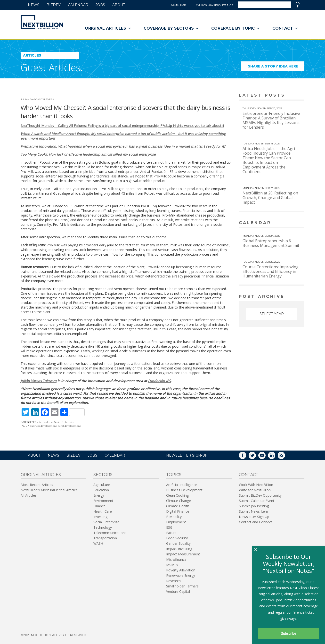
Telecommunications (110, 533)
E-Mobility (174, 517)
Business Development (184, 490)
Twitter (256, 457)
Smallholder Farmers (182, 586)
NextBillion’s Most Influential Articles (49, 490)
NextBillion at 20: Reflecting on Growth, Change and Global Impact (270, 198)
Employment (176, 522)
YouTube (265, 457)
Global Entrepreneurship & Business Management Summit (271, 243)
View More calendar (288, 223)
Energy (99, 495)
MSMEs (172, 565)
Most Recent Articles (37, 485)
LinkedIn (275, 457)
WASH (98, 543)
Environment (103, 501)
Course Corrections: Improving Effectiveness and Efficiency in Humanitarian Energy (271, 271)
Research (173, 581)
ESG (169, 527)
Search (298, 5)
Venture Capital (178, 591)
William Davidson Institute (215, 5)
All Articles (29, 495)
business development (43, 426)
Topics (174, 475)
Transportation (105, 538)
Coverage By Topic (236, 28)
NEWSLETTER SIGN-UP (187, 455)
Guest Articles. (52, 67)
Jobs (100, 5)
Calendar (78, 5)
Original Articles (108, 28)
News (34, 5)
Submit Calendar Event (257, 501)
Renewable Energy (181, 575)
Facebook (246, 457)
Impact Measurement (183, 554)
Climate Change (179, 501)
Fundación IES (162, 171)
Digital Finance (178, 511)
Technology (103, 527)
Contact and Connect (256, 522)
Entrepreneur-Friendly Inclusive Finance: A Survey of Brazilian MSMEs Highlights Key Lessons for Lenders (271, 120)
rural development (69, 426)
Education (101, 490)
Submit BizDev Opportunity (260, 495)
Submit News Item (253, 511)
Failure (171, 533)
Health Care (103, 511)
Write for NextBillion (255, 490)
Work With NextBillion (256, 485)
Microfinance (176, 559)
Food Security (177, 538)
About (119, 5)
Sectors (103, 475)
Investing (100, 517)
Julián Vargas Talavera (37, 99)
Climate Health (178, 506)
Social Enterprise (64, 422)
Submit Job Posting (254, 506)
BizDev (54, 5)
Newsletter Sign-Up (254, 517)
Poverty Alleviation (181, 570)
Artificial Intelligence (182, 485)
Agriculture (46, 422)
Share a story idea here (276, 68)
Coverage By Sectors (171, 28)
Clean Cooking (177, 495)
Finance (99, 506)
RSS (285, 457)
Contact (285, 28)
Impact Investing (179, 549)
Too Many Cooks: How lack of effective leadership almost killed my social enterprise (88, 154)
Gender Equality (178, 543)
